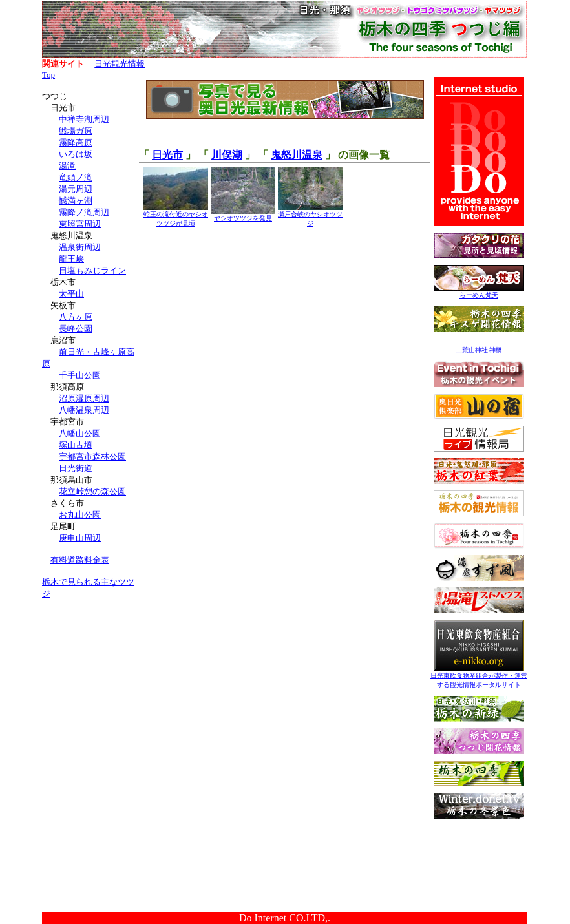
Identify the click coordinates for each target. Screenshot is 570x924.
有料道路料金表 (80, 560)
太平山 (71, 294)
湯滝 (67, 166)
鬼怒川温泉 (297, 155)
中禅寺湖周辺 (84, 119)
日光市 (167, 155)
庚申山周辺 (80, 538)
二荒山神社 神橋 (479, 350)
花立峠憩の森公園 (92, 491)
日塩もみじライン (92, 270)
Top (48, 75)
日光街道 (76, 468)
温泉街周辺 (80, 247)
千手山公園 (80, 375)
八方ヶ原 (76, 317)
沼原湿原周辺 (84, 398)
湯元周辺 (76, 189)
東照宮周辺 (80, 224)
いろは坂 (76, 154)
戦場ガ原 (76, 131)
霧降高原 (76, 142)
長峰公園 (76, 329)
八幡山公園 (80, 433)
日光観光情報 (120, 64)
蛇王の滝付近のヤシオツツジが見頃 (176, 215)
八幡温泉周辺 (84, 410)
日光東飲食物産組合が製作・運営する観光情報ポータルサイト (479, 677)
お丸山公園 (80, 515)
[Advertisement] (90, 690)
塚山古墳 (76, 445)
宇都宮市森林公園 (92, 457)
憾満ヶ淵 (76, 201)
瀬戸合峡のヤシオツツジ (310, 215)
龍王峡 (71, 259)
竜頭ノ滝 (76, 177)
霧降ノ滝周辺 (84, 212)
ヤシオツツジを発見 (243, 215)
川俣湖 (227, 155)
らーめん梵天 (479, 292)
